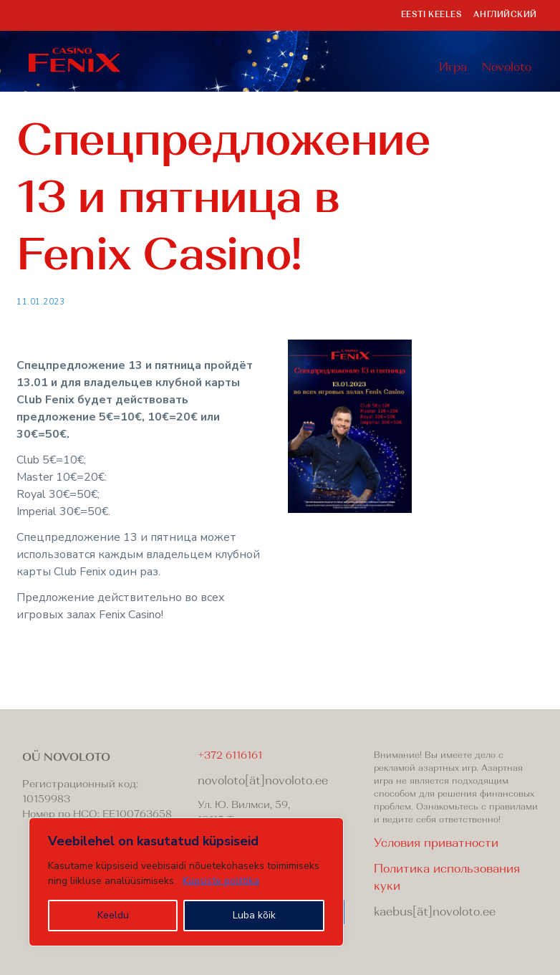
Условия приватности (436, 844)
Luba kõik (254, 915)
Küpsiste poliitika (221, 881)
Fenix (75, 60)
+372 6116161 (230, 757)
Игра (453, 68)
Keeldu (113, 915)
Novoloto (507, 68)
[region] (186, 882)
